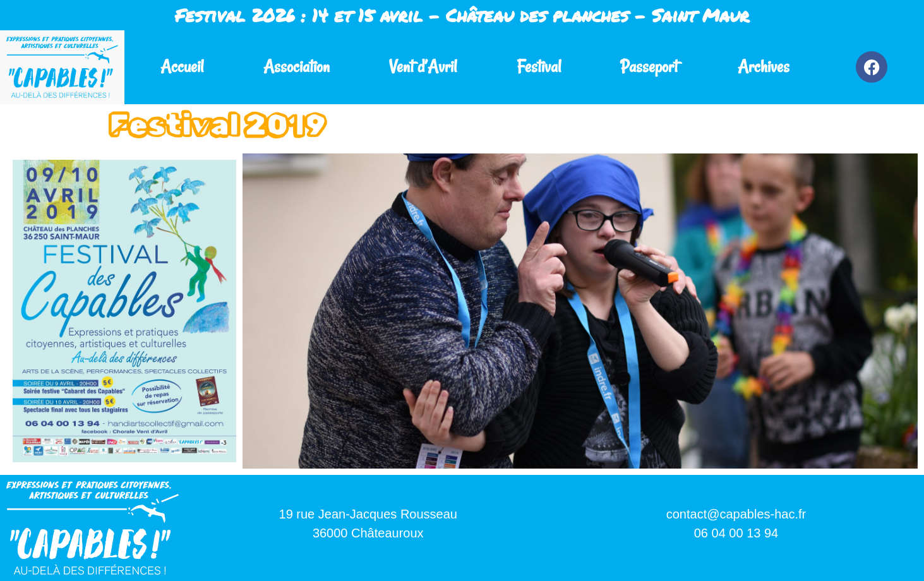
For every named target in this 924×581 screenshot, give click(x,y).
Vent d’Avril (423, 67)
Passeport (649, 67)
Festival (539, 67)
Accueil (182, 67)
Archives (764, 67)
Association (297, 67)
